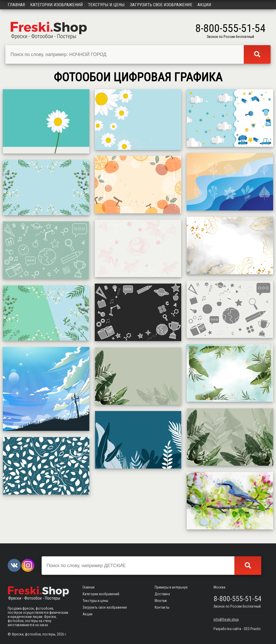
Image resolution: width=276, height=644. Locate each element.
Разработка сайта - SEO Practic (237, 629)
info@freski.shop (226, 619)
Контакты (162, 607)
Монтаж (161, 601)
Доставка (162, 594)
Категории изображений (57, 5)
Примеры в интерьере (171, 587)
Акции (204, 5)
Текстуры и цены (106, 5)
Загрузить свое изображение (161, 5)
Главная (16, 5)
